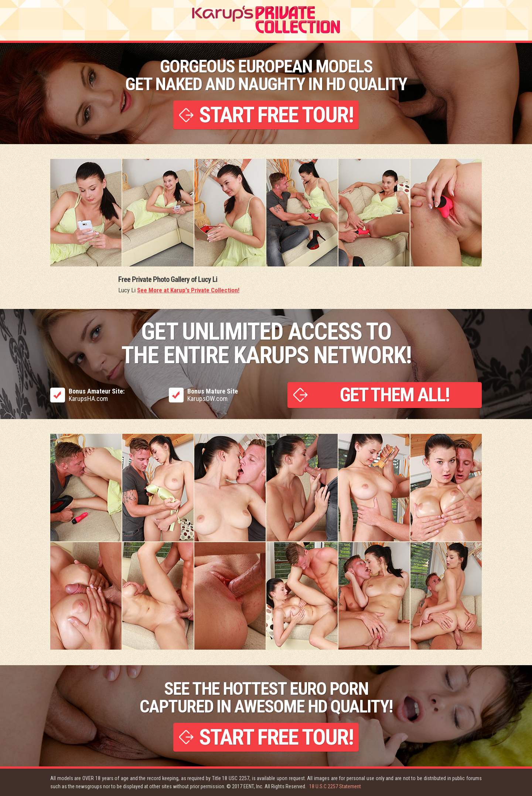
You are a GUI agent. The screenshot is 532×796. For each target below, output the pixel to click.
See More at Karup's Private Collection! (188, 290)
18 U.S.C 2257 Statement (335, 786)
